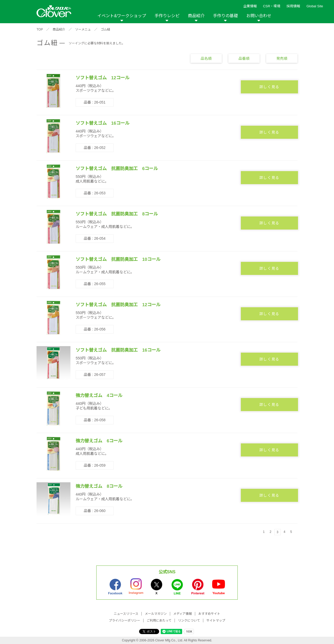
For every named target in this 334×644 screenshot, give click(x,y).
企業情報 (250, 6)
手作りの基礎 (225, 16)
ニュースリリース (126, 614)
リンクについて (189, 621)
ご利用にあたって (159, 621)
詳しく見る (269, 87)
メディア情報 (183, 614)
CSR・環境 (272, 6)
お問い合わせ (259, 16)
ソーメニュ (83, 29)
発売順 (282, 58)
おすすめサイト (209, 614)
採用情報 (293, 6)
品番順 (244, 58)
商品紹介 (196, 16)
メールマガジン (156, 614)
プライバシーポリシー (124, 621)
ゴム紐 (105, 29)
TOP (40, 29)
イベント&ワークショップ (122, 16)
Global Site (315, 6)
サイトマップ (216, 621)
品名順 (206, 58)
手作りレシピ (167, 16)
